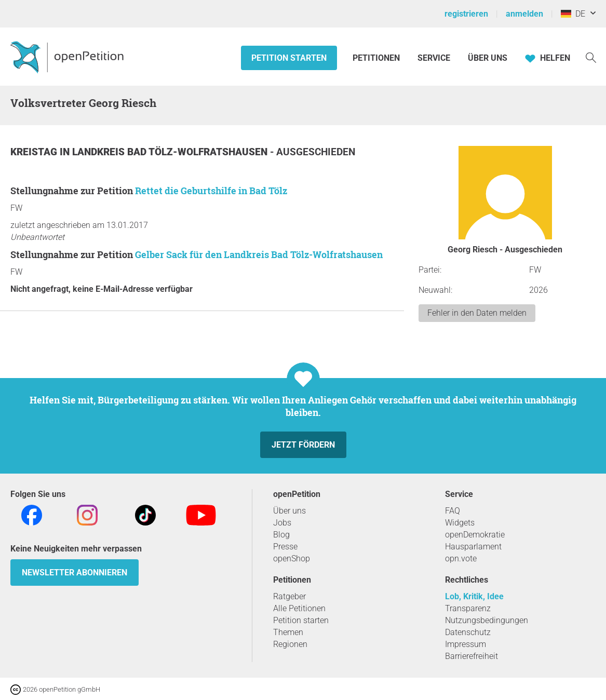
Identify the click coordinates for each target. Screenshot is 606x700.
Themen (288, 632)
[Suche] (591, 57)
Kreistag (35, 152)
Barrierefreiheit (472, 656)
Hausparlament (473, 547)
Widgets (460, 523)
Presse (285, 547)
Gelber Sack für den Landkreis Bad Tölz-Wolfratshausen (259, 254)
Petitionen (377, 58)
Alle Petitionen (299, 608)
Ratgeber (289, 596)
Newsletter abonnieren (75, 573)
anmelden (524, 14)
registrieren (466, 14)
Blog (281, 535)
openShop (292, 558)
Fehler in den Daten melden (477, 313)
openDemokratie (475, 535)
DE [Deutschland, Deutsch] (573, 14)
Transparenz (468, 608)
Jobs (282, 523)
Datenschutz (468, 632)
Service (434, 58)
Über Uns (488, 58)
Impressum (466, 644)
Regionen (290, 644)
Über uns (289, 511)
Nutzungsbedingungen (487, 620)
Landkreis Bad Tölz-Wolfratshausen (171, 152)
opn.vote (461, 558)
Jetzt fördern (303, 445)
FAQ (453, 511)
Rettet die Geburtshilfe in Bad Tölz (211, 191)
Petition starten (289, 58)
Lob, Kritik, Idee (474, 596)
